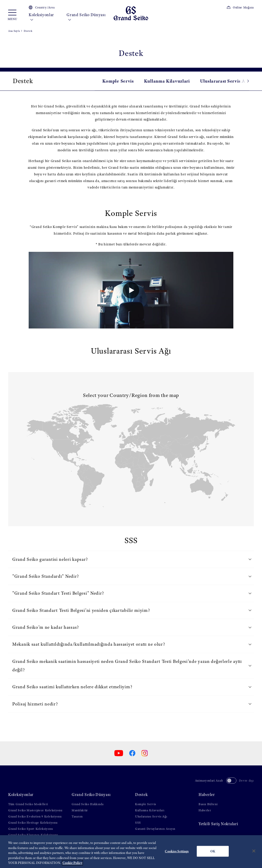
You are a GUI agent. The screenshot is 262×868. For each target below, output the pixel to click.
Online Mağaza (240, 7)
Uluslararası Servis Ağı (225, 81)
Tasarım (77, 816)
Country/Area (42, 7)
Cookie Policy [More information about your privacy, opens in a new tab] (72, 863)
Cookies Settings (177, 851)
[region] (131, 852)
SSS (138, 823)
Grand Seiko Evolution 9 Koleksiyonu (35, 816)
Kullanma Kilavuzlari (167, 81)
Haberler (207, 795)
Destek (141, 795)
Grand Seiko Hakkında (88, 804)
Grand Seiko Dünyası (86, 17)
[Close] (254, 851)
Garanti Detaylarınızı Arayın (155, 829)
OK (213, 851)
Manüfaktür (80, 810)
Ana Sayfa (14, 31)
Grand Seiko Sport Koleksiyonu (30, 829)
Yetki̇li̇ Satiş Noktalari (218, 824)
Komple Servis (118, 81)
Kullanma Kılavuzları (150, 810)
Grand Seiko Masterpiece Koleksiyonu (35, 810)
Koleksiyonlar (41, 17)
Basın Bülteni (208, 804)
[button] (243, 81)
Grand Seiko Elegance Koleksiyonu (33, 835)
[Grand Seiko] (131, 13)
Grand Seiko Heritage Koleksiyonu (33, 823)
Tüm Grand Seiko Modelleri (28, 804)
